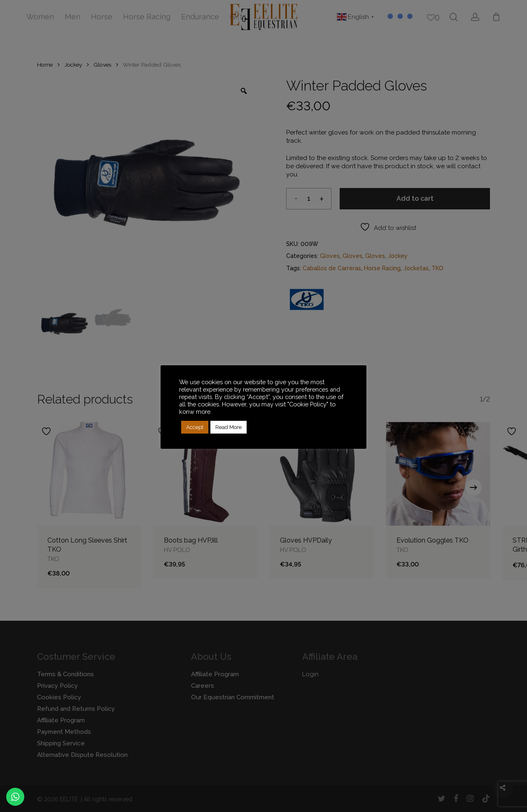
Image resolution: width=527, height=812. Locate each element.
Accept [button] (195, 427)
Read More (229, 427)
